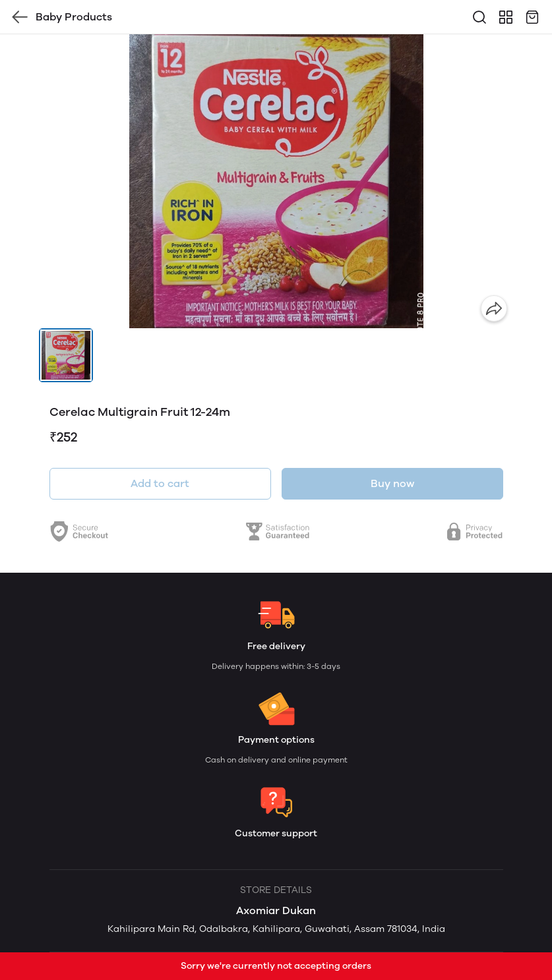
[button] (66, 355)
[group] (276, 181)
